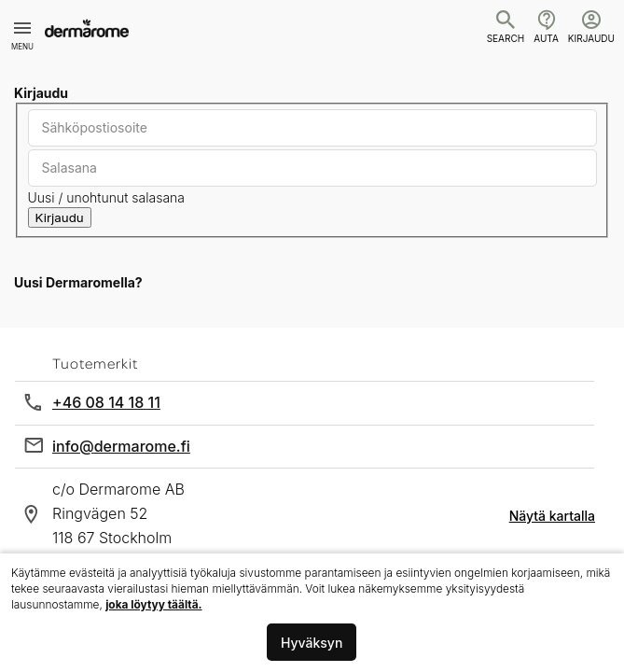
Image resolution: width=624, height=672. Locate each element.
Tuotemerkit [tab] (95, 363)
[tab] (312, 282)
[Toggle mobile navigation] (22, 28)
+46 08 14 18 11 (106, 402)
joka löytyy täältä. (153, 604)
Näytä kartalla (552, 516)
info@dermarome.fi (121, 446)
